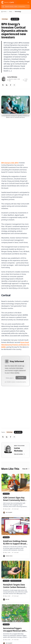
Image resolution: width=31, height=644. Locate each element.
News (11, 11)
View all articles (19, 454)
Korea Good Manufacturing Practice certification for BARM (15, 345)
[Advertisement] (15, 138)
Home (4, 11)
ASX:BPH (15, 19)
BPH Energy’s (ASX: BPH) (10, 163)
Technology (5, 19)
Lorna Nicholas (12, 77)
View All (26, 469)
